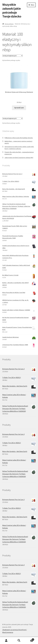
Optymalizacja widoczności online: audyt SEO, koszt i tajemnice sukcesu (19, 148)
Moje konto (6, 641)
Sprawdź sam (19, 108)
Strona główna (9, 24)
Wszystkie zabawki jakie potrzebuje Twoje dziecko (12, 11)
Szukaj (19, 641)
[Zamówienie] (13, 56)
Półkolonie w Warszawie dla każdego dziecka (19, 138)
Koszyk (30, 639)
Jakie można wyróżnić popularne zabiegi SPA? (19, 158)
